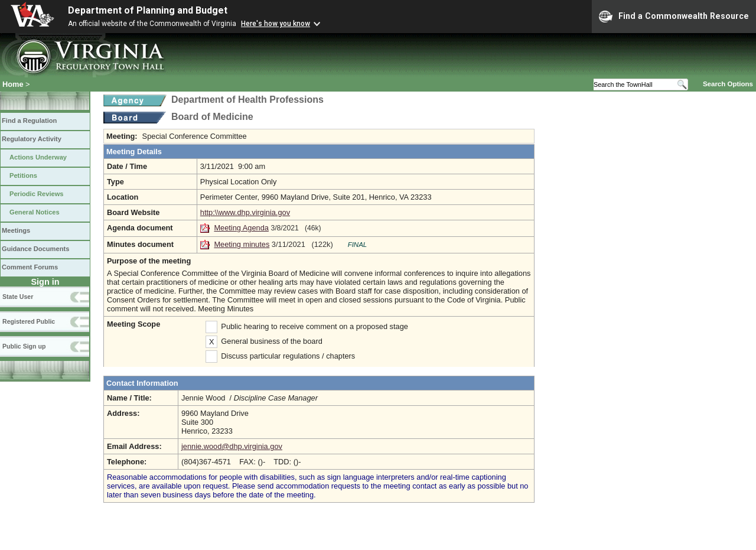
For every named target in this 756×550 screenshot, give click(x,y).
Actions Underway (38, 157)
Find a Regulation (29, 121)
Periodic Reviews (37, 194)
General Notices (35, 212)
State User (18, 297)
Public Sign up (24, 346)
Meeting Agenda (241, 228)
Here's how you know (276, 24)
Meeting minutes (242, 244)
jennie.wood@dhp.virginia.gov (232, 446)
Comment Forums (30, 267)
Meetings (16, 230)
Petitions (23, 175)
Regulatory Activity (32, 139)
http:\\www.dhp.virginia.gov (245, 212)
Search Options (728, 84)
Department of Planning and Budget (148, 10)
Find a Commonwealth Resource (674, 17)
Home (13, 84)
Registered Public (29, 321)
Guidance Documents (35, 249)
